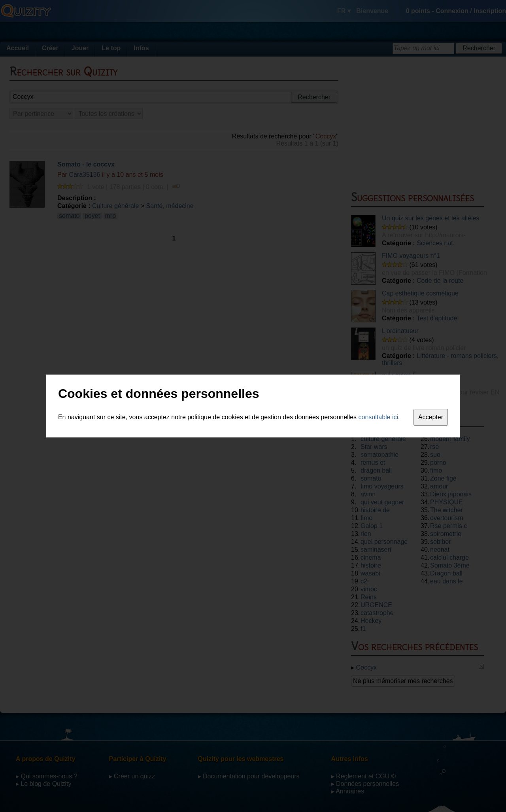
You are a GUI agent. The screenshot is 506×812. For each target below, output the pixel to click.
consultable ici (379, 417)
